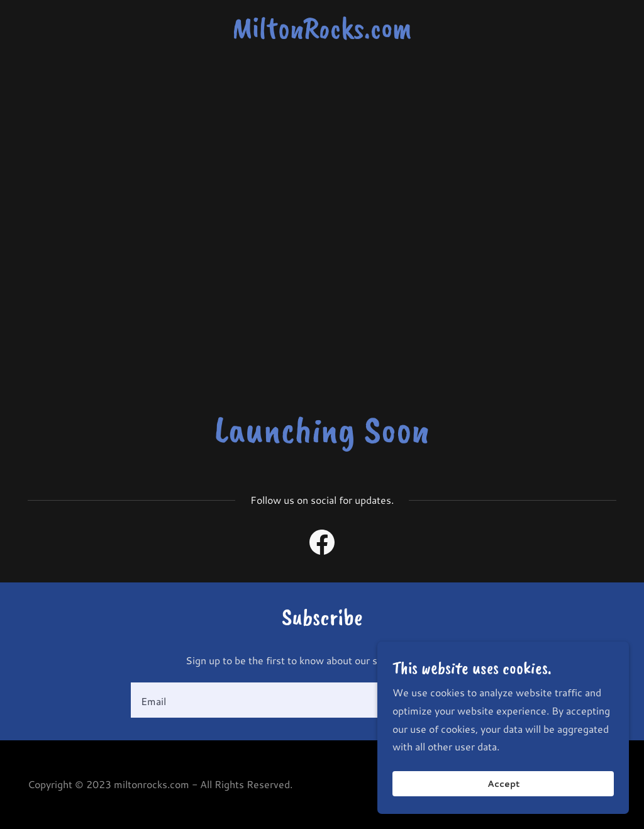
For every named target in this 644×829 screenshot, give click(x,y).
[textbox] (272, 700)
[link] (322, 34)
